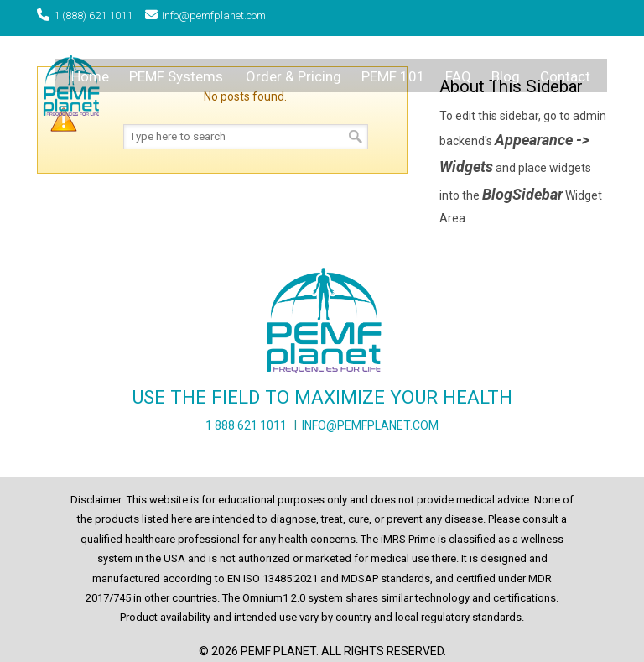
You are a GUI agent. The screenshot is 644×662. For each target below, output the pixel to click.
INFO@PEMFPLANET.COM (370, 425)
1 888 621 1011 (246, 425)
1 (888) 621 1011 (93, 16)
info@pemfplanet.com (214, 16)
